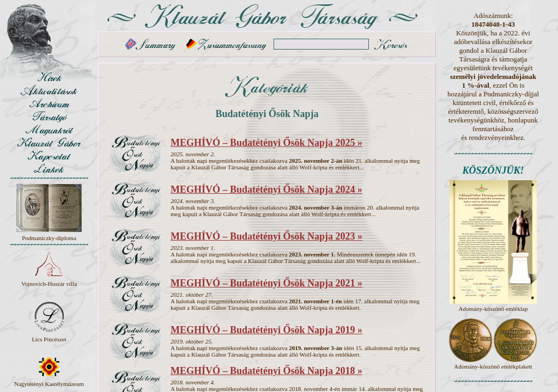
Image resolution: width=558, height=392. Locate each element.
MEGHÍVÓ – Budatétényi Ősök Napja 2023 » (266, 236)
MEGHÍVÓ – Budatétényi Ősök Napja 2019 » (266, 330)
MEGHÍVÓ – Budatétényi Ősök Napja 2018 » (266, 371)
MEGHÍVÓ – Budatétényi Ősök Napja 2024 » (266, 189)
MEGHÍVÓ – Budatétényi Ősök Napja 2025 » (266, 143)
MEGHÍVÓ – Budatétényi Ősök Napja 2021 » (266, 283)
